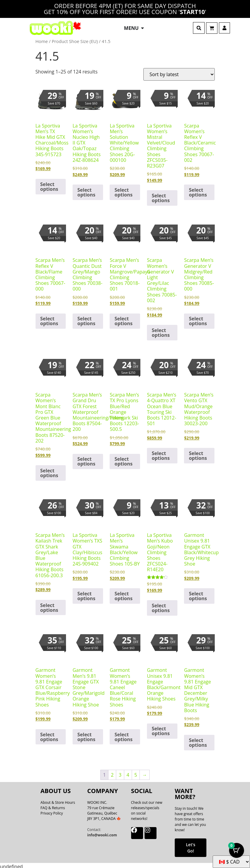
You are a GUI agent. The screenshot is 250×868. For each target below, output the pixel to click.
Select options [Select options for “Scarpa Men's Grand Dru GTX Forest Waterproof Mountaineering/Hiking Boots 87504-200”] (86, 459)
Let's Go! (190, 846)
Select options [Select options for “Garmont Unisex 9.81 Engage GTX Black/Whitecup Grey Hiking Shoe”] (198, 594)
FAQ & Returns (53, 805)
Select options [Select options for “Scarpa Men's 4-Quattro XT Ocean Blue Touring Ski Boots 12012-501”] (161, 454)
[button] (199, 27)
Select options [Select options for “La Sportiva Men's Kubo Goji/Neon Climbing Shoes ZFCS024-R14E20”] (161, 606)
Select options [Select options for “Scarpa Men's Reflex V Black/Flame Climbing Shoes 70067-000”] (49, 319)
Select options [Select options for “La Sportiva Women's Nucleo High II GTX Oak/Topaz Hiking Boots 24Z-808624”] (86, 190)
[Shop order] (179, 72)
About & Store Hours (58, 800)
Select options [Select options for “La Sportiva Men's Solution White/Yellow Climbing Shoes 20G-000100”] (123, 190)
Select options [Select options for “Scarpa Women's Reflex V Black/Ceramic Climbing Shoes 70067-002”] (198, 190)
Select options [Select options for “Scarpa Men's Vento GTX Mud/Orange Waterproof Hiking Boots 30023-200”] (198, 454)
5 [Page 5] (136, 772)
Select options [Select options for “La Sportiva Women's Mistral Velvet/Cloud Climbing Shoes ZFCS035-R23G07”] (161, 196)
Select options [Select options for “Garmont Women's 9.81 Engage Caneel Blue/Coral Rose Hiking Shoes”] (123, 735)
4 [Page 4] (128, 772)
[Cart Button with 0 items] (237, 853)
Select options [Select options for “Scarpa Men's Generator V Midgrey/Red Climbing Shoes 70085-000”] (198, 319)
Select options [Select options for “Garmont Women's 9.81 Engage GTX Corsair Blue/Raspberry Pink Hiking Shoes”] (49, 735)
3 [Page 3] (120, 772)
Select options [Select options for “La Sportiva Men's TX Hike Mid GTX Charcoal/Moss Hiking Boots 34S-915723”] (49, 184)
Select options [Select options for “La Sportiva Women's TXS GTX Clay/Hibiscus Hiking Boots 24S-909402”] (86, 594)
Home (42, 39)
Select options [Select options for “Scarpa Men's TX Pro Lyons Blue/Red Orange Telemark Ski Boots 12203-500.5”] (123, 459)
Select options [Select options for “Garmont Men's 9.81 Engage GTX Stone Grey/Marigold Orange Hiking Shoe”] (86, 735)
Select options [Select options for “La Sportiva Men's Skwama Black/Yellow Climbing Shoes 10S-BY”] (123, 594)
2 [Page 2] (112, 772)
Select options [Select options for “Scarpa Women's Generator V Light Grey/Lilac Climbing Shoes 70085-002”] (161, 331)
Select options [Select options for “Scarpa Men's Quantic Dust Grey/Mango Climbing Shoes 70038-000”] (86, 319)
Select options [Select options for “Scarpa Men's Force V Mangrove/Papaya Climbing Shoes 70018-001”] (123, 319)
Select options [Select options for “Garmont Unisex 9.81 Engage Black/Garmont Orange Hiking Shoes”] (161, 729)
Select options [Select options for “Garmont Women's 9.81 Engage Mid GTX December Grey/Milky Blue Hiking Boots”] (198, 741)
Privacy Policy (52, 811)
